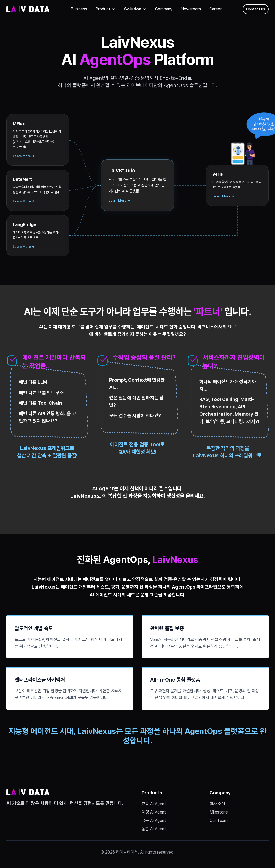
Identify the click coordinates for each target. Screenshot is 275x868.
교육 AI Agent (154, 804)
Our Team (219, 820)
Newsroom (191, 9)
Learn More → (24, 156)
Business (79, 9)
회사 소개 (217, 804)
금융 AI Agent (154, 820)
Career (215, 9)
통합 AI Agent (154, 829)
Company (164, 9)
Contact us (256, 9)
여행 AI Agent (154, 812)
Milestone (219, 812)
